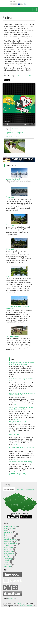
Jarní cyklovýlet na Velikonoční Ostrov (18, 422)
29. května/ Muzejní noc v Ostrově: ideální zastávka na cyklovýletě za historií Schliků (22, 394)
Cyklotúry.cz (12, 598)
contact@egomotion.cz (28, 606)
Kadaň (16, 445)
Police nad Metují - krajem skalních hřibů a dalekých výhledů (17, 307)
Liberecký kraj (8, 542)
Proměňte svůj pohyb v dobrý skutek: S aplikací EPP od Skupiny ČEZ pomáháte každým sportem (22, 363)
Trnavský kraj (8, 557)
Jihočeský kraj (8, 532)
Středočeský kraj (9, 553)
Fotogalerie (20, 133)
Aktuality (19, 137)
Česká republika (9, 489)
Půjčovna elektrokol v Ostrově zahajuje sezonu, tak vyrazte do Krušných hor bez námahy (21, 408)
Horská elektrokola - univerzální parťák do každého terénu (21, 380)
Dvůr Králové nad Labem (13, 336)
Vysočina (7, 561)
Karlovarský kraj (9, 536)
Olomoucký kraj (9, 545)
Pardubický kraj (9, 547)
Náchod (8, 277)
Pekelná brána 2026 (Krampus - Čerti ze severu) (21, 462)
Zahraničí (7, 563)
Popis (7, 129)
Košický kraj (8, 538)
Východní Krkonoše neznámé (14, 179)
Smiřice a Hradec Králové (26, 76)
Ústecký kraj (8, 559)
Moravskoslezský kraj (11, 543)
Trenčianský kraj (9, 555)
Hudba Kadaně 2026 (14, 435)
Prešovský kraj (9, 551)
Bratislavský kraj (9, 528)
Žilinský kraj (8, 564)
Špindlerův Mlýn (10, 197)
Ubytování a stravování (19, 129)
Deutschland (30, 489)
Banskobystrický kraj (10, 526)
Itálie (6, 530)
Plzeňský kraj (8, 549)
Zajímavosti (9, 133)
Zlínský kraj (8, 566)
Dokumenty (9, 137)
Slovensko (20, 489)
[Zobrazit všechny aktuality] (18, 474)
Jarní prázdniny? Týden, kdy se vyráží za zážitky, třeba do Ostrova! (22, 448)
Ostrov (16, 405)
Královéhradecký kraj (11, 540)
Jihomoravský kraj (10, 534)
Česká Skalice (10, 225)
